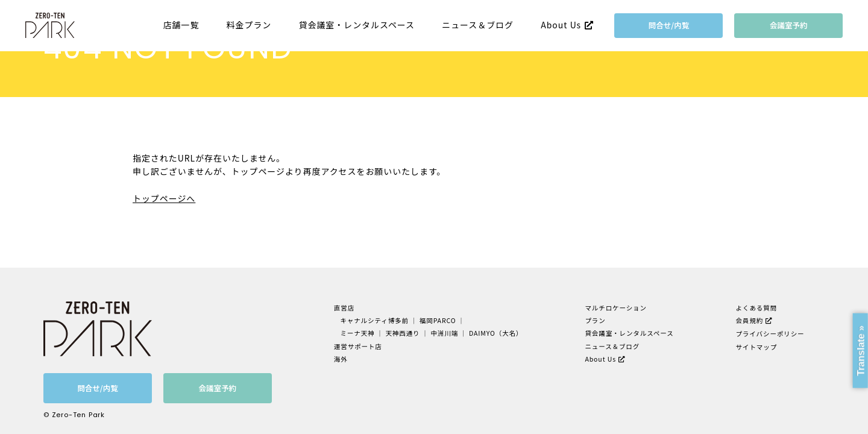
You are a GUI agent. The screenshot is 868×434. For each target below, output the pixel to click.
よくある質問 (757, 308)
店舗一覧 (181, 25)
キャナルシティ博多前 (374, 320)
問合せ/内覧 (669, 25)
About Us (561, 25)
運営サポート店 (358, 346)
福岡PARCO (438, 320)
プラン (595, 320)
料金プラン (249, 25)
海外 (341, 359)
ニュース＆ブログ (478, 25)
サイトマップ (757, 347)
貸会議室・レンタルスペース (357, 25)
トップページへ (164, 198)
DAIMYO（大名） (496, 333)
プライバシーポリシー (770, 334)
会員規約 (750, 320)
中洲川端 (444, 333)
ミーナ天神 (357, 333)
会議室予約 (789, 25)
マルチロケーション (616, 308)
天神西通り (402, 333)
